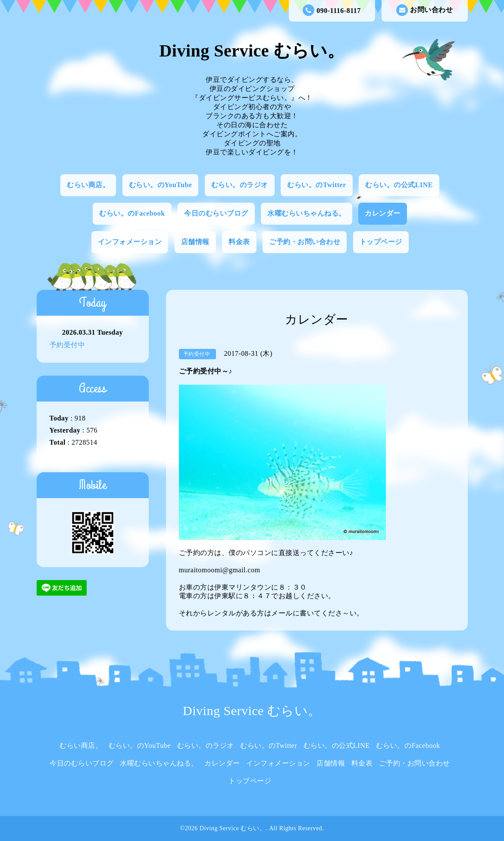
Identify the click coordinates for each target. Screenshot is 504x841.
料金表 (239, 242)
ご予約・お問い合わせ (305, 242)
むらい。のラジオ (240, 185)
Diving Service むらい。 (252, 51)
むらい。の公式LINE (399, 185)
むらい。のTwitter (316, 185)
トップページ (381, 242)
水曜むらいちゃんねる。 (307, 213)
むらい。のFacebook (132, 213)
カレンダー (383, 213)
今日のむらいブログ (216, 213)
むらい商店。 (88, 185)
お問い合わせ (424, 10)
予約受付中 (67, 345)
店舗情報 (195, 242)
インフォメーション (130, 242)
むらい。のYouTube (161, 185)
